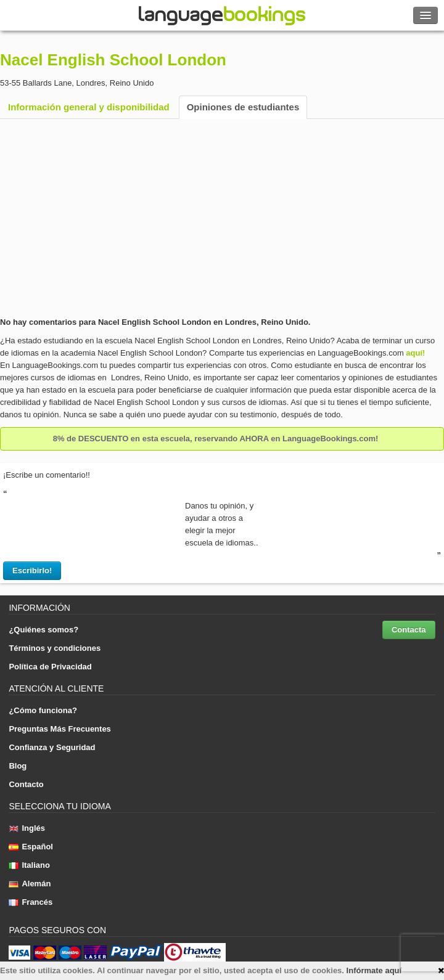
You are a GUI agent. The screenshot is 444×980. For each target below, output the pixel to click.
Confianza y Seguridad (52, 747)
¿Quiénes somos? (43, 630)
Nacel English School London (113, 60)
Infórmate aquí (374, 970)
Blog (18, 766)
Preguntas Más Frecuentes (60, 729)
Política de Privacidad (50, 667)
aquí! (415, 353)
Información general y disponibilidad (89, 107)
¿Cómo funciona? (43, 710)
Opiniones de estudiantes (243, 107)
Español (31, 847)
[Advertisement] (222, 218)
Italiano (29, 865)
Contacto (26, 784)
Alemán (30, 884)
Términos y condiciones (55, 648)
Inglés (27, 828)
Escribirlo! (32, 570)
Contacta (409, 630)
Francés (31, 902)
